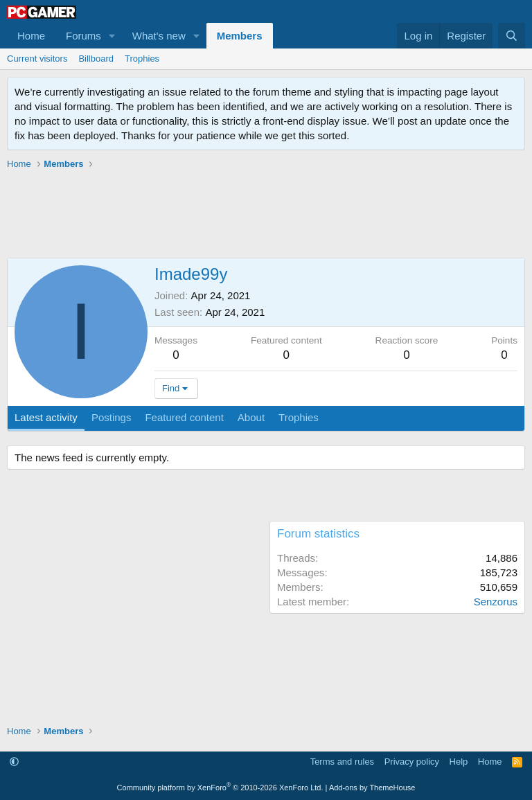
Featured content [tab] (184, 417)
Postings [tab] (112, 417)
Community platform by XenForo (220, 788)
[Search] (512, 36)
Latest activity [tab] (46, 417)
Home (31, 36)
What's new (159, 36)
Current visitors (37, 59)
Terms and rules (342, 762)
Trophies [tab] (299, 417)
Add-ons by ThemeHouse (372, 788)
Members (240, 36)
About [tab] (251, 417)
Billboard (96, 59)
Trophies (142, 59)
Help (459, 762)
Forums (83, 36)
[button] (112, 36)
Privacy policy (412, 762)
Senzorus (496, 602)
